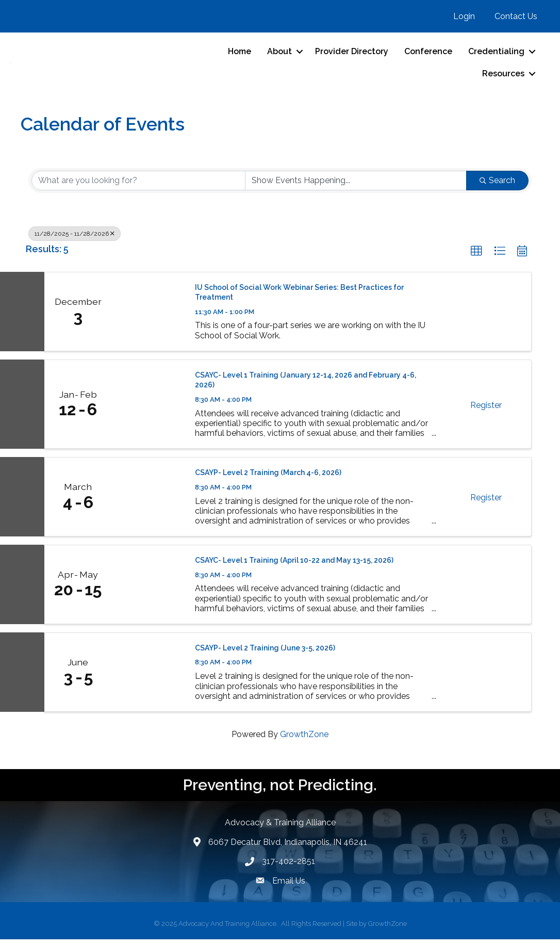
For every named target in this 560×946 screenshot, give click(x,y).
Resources (503, 77)
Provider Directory (352, 55)
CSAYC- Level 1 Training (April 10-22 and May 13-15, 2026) (294, 567)
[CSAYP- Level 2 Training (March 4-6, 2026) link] (148, 503)
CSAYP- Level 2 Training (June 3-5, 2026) (265, 655)
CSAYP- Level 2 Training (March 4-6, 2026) (268, 479)
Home (240, 55)
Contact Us (516, 16)
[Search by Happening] (356, 187)
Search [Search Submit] (497, 187)
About (279, 55)
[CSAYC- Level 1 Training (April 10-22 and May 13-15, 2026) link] (148, 591)
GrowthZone (304, 741)
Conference (428, 55)
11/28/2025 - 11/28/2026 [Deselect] (75, 240)
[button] (476, 258)
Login (464, 16)
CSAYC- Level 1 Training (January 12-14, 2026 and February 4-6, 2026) (306, 387)
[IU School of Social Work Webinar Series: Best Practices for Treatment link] (148, 318)
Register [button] (486, 412)
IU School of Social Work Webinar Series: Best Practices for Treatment (299, 299)
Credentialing (496, 55)
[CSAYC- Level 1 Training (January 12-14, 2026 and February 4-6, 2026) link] (148, 411)
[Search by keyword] (138, 187)
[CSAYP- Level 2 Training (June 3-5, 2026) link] (148, 679)
